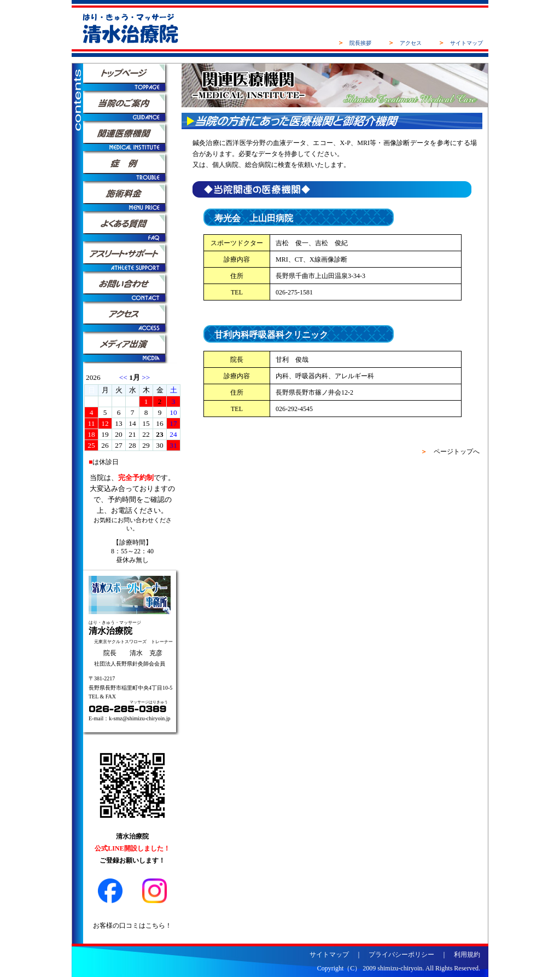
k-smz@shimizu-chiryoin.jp (139, 718)
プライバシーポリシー (401, 955)
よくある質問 (132, 229)
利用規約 (467, 955)
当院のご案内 (132, 109)
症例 (132, 169)
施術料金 (132, 199)
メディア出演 (132, 349)
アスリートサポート (132, 259)
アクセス (411, 43)
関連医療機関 (132, 139)
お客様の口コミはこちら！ (132, 926)
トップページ (132, 79)
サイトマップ (466, 43)
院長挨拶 (360, 43)
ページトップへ (457, 452)
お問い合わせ (132, 289)
